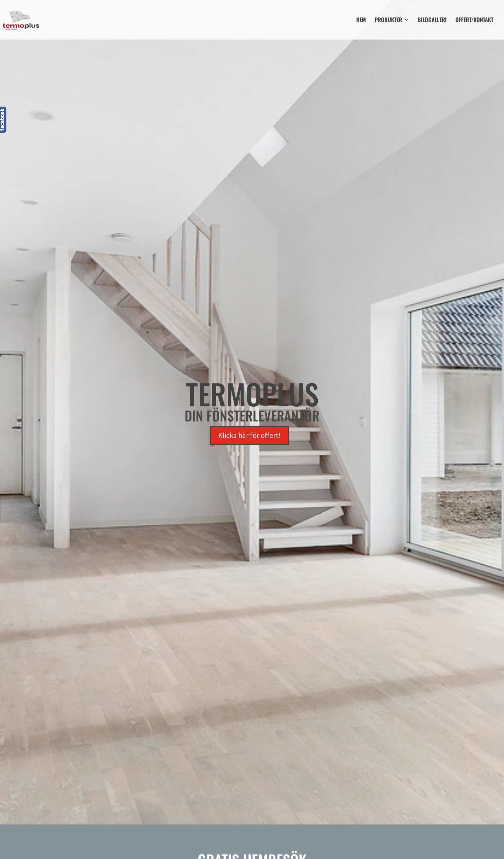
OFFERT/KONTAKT (474, 21)
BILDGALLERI (432, 21)
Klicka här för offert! (249, 435)
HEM (361, 21)
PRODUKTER (388, 21)
